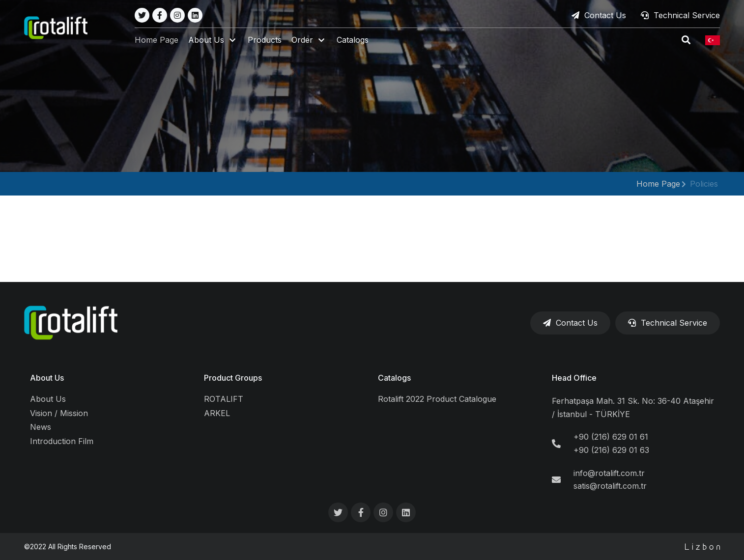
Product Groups (233, 378)
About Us (47, 378)
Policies (704, 184)
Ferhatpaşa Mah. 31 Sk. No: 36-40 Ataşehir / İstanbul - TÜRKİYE (633, 407)
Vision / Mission (59, 413)
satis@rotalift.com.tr (610, 486)
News (41, 427)
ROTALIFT (224, 399)
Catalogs (353, 40)
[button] (214, 41)
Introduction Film (62, 441)
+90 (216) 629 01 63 (611, 450)
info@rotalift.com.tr (609, 473)
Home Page (157, 40)
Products (265, 40)
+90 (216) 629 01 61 (611, 437)
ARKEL (217, 413)
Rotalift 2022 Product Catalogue (437, 399)
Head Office (574, 378)
